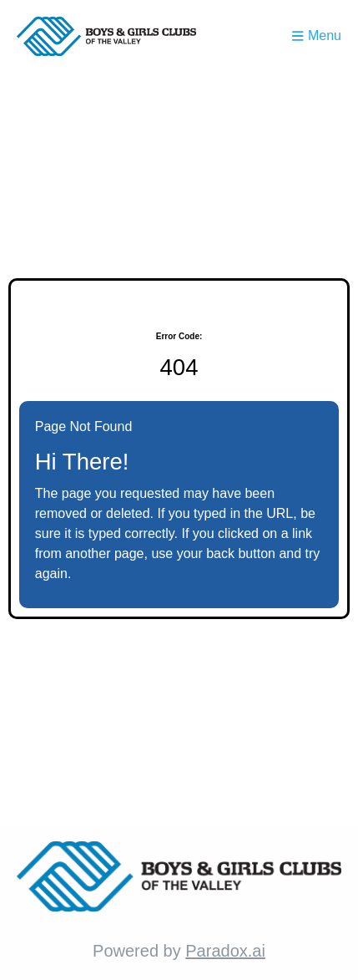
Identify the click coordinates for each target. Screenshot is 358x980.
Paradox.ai (225, 951)
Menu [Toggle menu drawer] (317, 36)
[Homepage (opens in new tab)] (106, 36)
